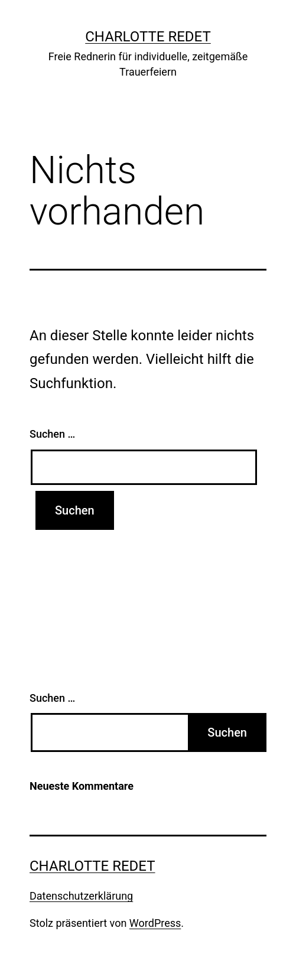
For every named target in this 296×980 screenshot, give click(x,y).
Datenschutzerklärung (81, 896)
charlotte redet (148, 37)
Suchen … (52, 434)
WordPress (155, 923)
